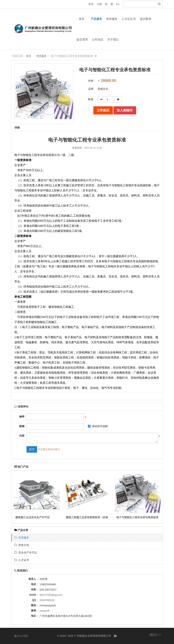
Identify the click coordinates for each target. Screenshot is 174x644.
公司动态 (98, 39)
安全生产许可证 (26, 553)
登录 (91, 4)
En (118, 4)
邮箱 (22, 426)
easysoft (44, 611)
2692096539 (47, 600)
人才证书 (22, 560)
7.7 (155, 635)
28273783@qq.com (51, 595)
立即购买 (103, 110)
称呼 (22, 417)
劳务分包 (22, 545)
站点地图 (21, 636)
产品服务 (96, 19)
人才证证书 (129, 19)
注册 (99, 4)
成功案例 (145, 19)
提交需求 (82, 39)
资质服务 (112, 19)
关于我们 (113, 39)
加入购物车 (125, 110)
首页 (82, 19)
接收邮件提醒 (98, 426)
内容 (22, 436)
